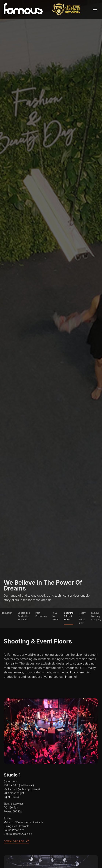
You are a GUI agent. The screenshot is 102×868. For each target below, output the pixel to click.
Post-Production (41, 614)
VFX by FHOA (55, 616)
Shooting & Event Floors (69, 616)
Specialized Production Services (24, 616)
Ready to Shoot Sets (82, 618)
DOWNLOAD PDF (17, 843)
